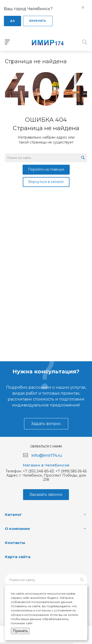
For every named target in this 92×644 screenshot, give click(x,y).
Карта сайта (18, 557)
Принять (20, 631)
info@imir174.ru (47, 455)
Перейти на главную (46, 169)
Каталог (13, 514)
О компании (17, 529)
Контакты (15, 543)
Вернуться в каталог (46, 182)
